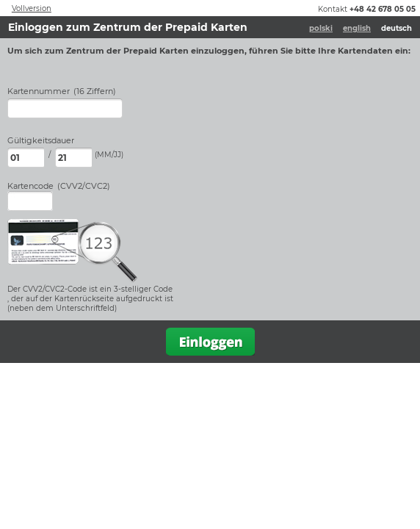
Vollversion (32, 8)
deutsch (397, 28)
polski (321, 28)
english (357, 28)
